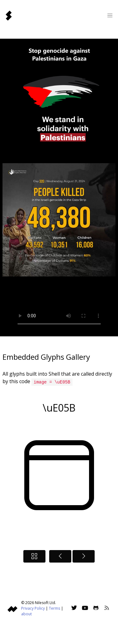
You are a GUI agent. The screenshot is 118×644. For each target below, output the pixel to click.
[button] (110, 16)
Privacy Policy (33, 608)
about (26, 614)
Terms (54, 608)
